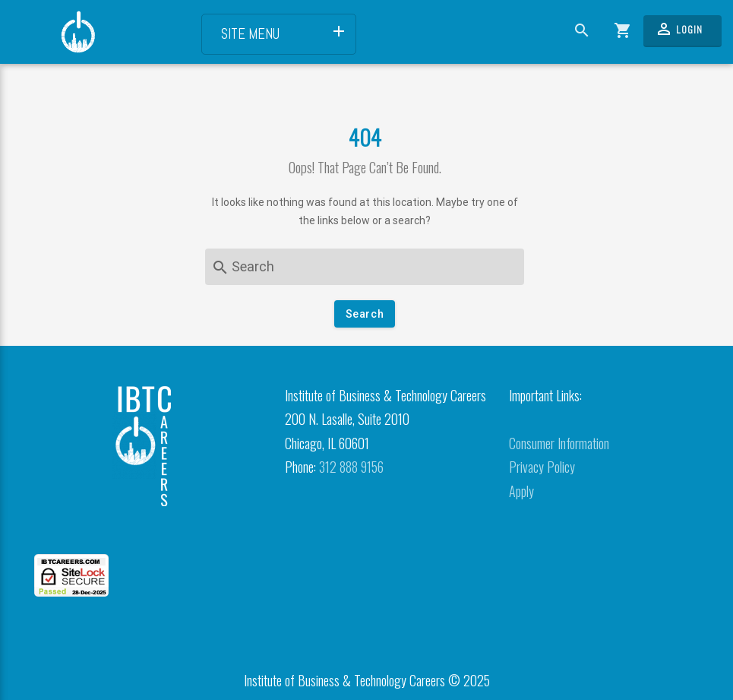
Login (679, 29)
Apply (521, 491)
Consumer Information (559, 443)
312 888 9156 (351, 467)
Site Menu (284, 33)
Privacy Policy (542, 467)
